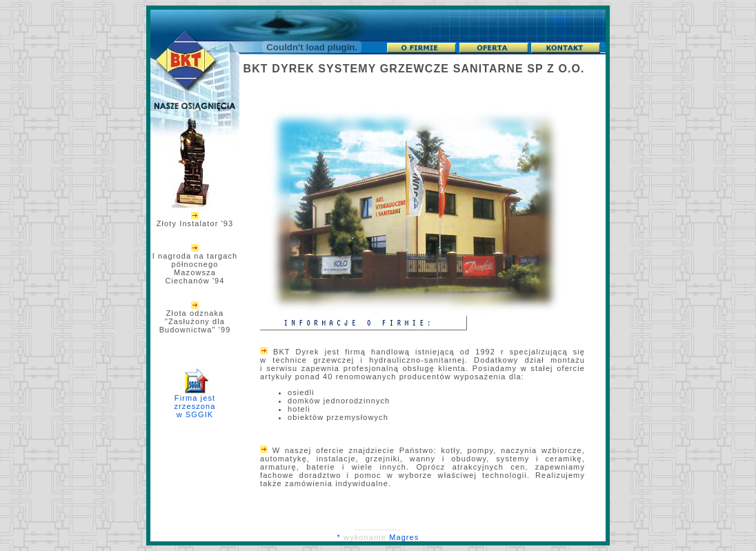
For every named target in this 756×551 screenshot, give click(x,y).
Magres (404, 537)
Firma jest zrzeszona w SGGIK (195, 397)
